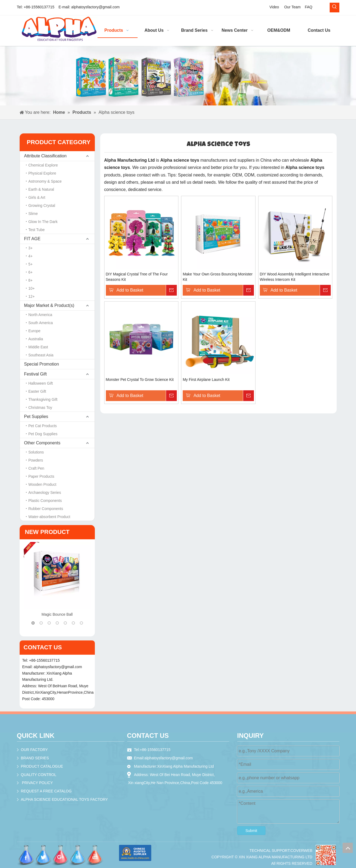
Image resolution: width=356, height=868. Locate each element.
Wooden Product (42, 484)
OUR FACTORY (35, 750)
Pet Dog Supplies (43, 434)
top (348, 848)
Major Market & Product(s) (49, 305)
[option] (57, 580)
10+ (32, 288)
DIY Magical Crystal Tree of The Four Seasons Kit (137, 277)
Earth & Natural (41, 189)
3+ (31, 248)
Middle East (38, 347)
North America (40, 315)
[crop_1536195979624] (326, 855)
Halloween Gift (41, 383)
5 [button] (65, 623)
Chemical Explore (43, 165)
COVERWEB (301, 851)
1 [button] (33, 623)
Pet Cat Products (43, 426)
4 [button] (57, 623)
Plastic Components (45, 501)
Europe (35, 331)
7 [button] (81, 623)
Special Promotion (42, 364)
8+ (31, 280)
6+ (31, 272)
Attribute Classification (45, 156)
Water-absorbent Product (49, 517)
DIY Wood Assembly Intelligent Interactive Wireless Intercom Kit (295, 277)
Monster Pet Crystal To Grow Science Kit (140, 380)
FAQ (308, 7)
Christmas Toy (40, 408)
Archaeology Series (45, 493)
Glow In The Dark (43, 222)
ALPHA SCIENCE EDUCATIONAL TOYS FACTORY (64, 799)
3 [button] (49, 623)
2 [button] (41, 623)
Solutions (36, 452)
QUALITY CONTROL (39, 775)
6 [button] (73, 623)
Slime (33, 214)
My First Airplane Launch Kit (206, 380)
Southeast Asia (41, 355)
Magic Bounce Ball (57, 614)
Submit (251, 831)
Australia (36, 339)
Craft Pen (36, 468)
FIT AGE (32, 239)
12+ (32, 296)
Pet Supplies (36, 417)
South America (41, 323)
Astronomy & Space (45, 181)
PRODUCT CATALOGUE (42, 766)
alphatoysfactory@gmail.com (95, 7)
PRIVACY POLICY (37, 783)
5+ (31, 264)
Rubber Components (46, 509)
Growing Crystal (42, 206)
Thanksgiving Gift (43, 399)
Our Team (292, 7)
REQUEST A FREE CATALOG (46, 791)
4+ (31, 256)
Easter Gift (37, 391)
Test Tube (37, 230)
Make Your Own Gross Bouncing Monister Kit (218, 277)
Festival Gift (35, 374)
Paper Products (42, 476)
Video (274, 7)
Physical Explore (42, 173)
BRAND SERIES (35, 758)
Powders (36, 460)
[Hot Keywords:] (335, 8)
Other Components (42, 443)
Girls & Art (37, 197)
